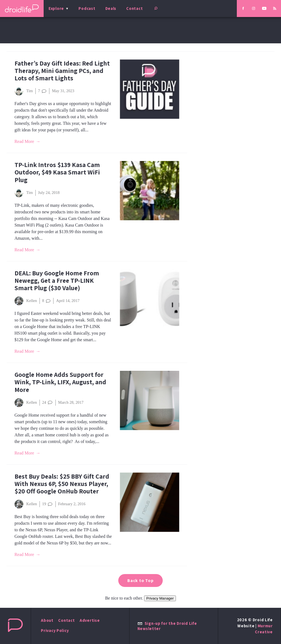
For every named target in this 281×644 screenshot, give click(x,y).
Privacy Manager (160, 598)
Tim (24, 91)
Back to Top (140, 581)
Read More (24, 141)
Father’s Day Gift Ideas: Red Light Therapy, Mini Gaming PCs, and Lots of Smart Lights (62, 71)
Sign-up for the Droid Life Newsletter (167, 626)
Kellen (26, 301)
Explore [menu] (56, 8)
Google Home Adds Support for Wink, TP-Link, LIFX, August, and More (60, 382)
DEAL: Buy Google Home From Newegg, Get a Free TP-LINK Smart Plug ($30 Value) (57, 280)
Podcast (87, 8)
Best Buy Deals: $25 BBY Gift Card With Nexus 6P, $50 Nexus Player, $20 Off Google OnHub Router (62, 484)
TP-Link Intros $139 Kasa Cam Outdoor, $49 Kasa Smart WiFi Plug (57, 172)
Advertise (90, 620)
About (47, 620)
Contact (134, 8)
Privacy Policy (55, 630)
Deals (111, 8)
